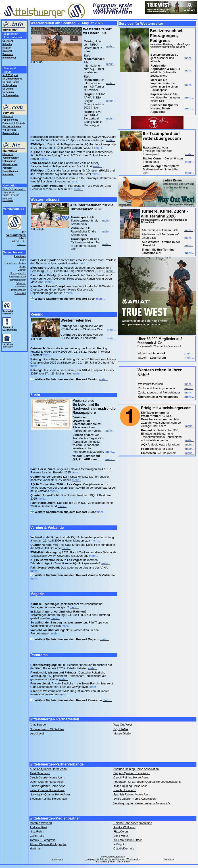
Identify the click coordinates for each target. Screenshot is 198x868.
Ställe (23, 260)
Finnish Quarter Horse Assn (48, 786)
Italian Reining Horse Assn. (131, 786)
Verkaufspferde (10, 158)
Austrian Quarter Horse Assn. (49, 769)
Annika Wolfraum (124, 827)
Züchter (22, 270)
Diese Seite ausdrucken (14, 189)
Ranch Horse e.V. (125, 790)
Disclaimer (169, 859)
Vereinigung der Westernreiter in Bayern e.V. (142, 803)
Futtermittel (20, 293)
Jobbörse (7, 168)
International (9, 58)
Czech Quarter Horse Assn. (47, 777)
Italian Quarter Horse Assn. (47, 790)
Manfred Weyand (41, 823)
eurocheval (37, 733)
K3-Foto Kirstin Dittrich (128, 840)
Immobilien (8, 175)
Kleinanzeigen (10, 164)
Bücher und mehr (12, 127)
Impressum (57, 859)
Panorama (8, 54)
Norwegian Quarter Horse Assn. (50, 794)
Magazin (7, 48)
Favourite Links (11, 133)
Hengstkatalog (10, 171)
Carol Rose (37, 836)
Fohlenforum (9, 161)
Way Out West (123, 725)
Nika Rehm (37, 831)
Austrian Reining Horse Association (136, 769)
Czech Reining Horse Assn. (131, 777)
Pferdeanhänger (18, 290)
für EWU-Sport (10, 75)
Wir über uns (9, 130)
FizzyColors (121, 831)
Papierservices (10, 120)
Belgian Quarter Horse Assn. (132, 773)
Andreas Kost (38, 827)
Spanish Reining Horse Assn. (132, 794)
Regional (7, 51)
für (12, 79)
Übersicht (8, 116)
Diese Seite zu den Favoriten (11, 194)
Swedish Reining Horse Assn (48, 799)
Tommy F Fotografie (43, 840)
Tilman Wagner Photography (48, 844)
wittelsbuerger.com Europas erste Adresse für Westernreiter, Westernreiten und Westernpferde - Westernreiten (113, 859)
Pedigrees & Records (14, 123)
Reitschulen (20, 256)
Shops (23, 267)
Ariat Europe (38, 725)
